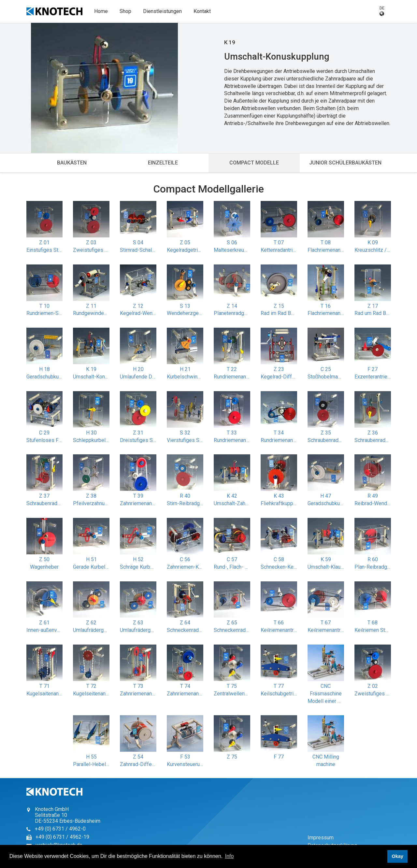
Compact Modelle (254, 163)
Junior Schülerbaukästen (345, 163)
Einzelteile (163, 163)
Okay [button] (397, 856)
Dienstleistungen (162, 11)
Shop (125, 11)
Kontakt (202, 11)
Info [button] (230, 856)
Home (101, 11)
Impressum (321, 838)
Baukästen (72, 163)
